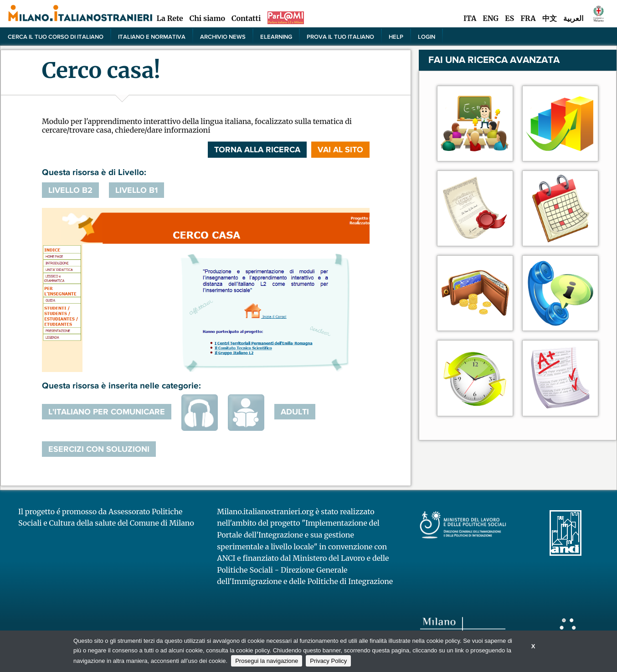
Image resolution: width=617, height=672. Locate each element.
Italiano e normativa (152, 36)
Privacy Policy (328, 661)
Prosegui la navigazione (267, 661)
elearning (276, 36)
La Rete (170, 18)
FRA (528, 18)
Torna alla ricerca (257, 150)
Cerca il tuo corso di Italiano (56, 36)
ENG (491, 18)
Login (427, 36)
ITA (470, 18)
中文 (550, 18)
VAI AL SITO (340, 150)
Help (396, 36)
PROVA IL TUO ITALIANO (340, 36)
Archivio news (223, 36)
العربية (573, 18)
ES (509, 18)
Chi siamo (207, 18)
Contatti (246, 18)
